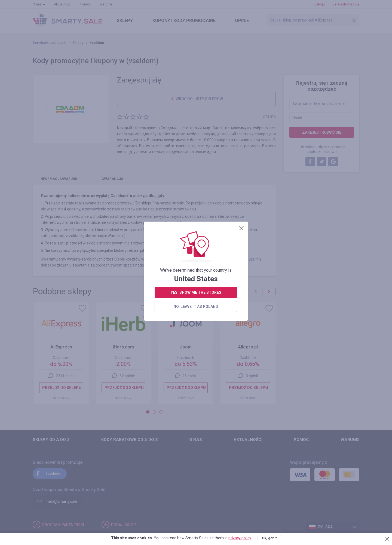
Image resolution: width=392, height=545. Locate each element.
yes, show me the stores (196, 139)
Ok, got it (269, 538)
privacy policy (240, 538)
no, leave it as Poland (196, 153)
